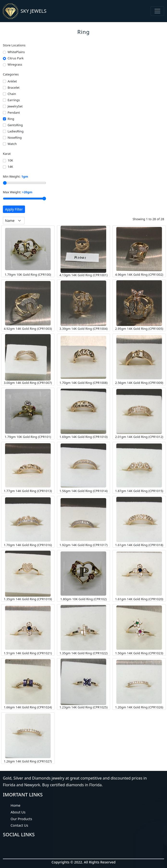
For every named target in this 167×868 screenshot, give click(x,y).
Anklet (12, 81)
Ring (11, 119)
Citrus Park (16, 58)
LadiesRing (16, 131)
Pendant (14, 112)
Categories (11, 74)
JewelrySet (15, 106)
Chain (12, 94)
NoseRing (15, 137)
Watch (12, 144)
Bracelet (14, 87)
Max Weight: (18, 192)
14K (10, 167)
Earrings (14, 100)
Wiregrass (15, 64)
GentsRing (15, 125)
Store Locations (14, 45)
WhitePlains (16, 52)
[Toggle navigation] (157, 11)
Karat (7, 154)
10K (10, 160)
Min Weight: (15, 176)
